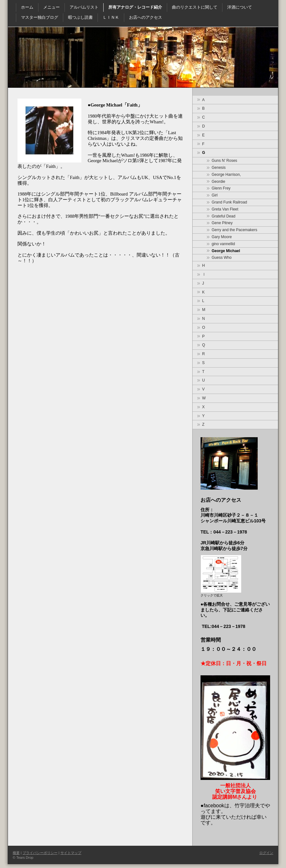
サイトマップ (71, 853)
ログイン (266, 853)
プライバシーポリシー (40, 853)
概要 (16, 853)
